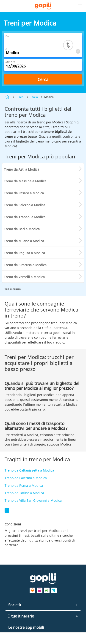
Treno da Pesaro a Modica (24, 193)
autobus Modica (59, 444)
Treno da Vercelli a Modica (24, 277)
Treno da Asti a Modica (22, 169)
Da (7, 36)
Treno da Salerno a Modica (25, 205)
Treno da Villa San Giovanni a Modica (33, 500)
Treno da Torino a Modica (24, 493)
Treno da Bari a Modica (22, 229)
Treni (21, 97)
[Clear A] (78, 51)
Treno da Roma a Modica (24, 485)
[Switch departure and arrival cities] (68, 45)
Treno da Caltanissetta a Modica (29, 470)
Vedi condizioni (13, 289)
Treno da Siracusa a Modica (25, 265)
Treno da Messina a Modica (25, 181)
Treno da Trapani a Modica (25, 217)
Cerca (43, 79)
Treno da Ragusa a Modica (24, 253)
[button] (80, 6)
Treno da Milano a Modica (24, 241)
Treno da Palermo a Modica (26, 478)
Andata (11, 62)
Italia (35, 97)
